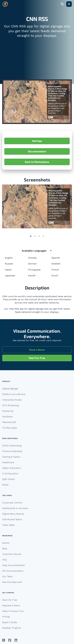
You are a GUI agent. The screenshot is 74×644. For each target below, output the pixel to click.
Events (6, 543)
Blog (5, 548)
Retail (5, 485)
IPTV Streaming (11, 405)
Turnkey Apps (10, 428)
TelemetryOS (9, 422)
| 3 (43, 236)
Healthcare (8, 462)
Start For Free (37, 358)
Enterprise (8, 411)
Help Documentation (14, 565)
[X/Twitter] (4, 640)
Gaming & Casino (11, 457)
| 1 (35, 236)
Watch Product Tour (13, 611)
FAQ (4, 560)
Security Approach (12, 582)
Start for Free (10, 600)
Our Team (7, 576)
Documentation (37, 151)
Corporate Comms (12, 503)
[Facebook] (10, 640)
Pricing (6, 617)
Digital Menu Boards (13, 514)
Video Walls (8, 525)
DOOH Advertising (12, 446)
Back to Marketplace (37, 162)
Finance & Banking (12, 451)
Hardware (8, 417)
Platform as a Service (14, 394)
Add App (37, 141)
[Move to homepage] (5, 4)
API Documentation (13, 571)
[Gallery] (37, 206)
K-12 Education (10, 474)
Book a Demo (37, 350)
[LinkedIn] (16, 640)
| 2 (39, 236)
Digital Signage (10, 389)
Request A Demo (11, 605)
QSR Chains (8, 479)
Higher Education (12, 468)
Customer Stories (12, 554)
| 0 (31, 236)
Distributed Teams (12, 519)
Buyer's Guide (10, 622)
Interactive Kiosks (12, 400)
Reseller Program (12, 628)
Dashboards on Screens (15, 508)
